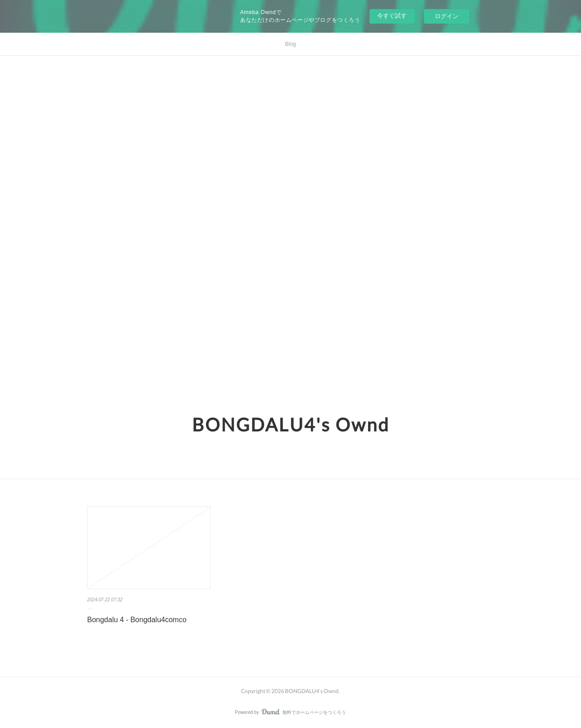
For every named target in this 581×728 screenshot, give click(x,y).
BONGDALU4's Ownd (291, 425)
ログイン (447, 16)
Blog (290, 44)
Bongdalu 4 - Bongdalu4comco (137, 620)
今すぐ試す (392, 16)
